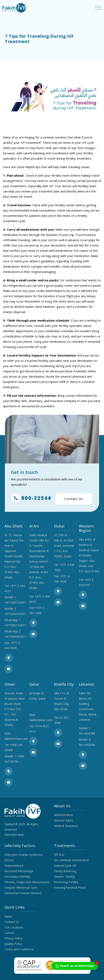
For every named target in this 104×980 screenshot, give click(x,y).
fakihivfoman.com (16, 739)
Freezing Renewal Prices (70, 888)
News (8, 916)
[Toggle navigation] (98, 8)
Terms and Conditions (19, 949)
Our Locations (14, 927)
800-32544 (31, 498)
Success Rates (63, 820)
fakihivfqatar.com (41, 720)
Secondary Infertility (17, 877)
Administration (64, 815)
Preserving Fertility (66, 882)
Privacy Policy (13, 938)
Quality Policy (13, 944)
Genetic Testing (64, 877)
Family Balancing (65, 871)
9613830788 (87, 733)
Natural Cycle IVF (65, 866)
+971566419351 (15, 614)
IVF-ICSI (59, 855)
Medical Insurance (66, 826)
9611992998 (87, 745)
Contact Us (74, 499)
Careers (10, 933)
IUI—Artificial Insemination (71, 860)
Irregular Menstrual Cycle (21, 888)
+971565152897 (15, 602)
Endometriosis (14, 866)
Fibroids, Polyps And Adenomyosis (27, 882)
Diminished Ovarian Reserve (23, 893)
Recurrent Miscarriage (19, 871)
